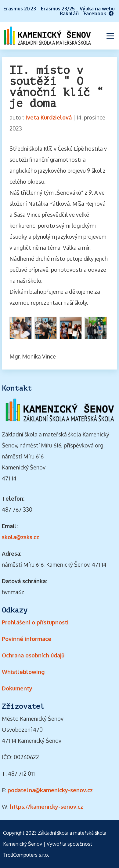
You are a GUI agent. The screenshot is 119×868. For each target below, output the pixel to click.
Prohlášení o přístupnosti (35, 622)
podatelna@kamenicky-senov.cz (50, 790)
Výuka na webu (97, 9)
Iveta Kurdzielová (49, 117)
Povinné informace (27, 639)
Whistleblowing (23, 672)
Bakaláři (69, 13)
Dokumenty (17, 688)
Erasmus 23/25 (58, 9)
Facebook (100, 13)
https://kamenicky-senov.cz (46, 807)
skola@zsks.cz (20, 537)
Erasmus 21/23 (20, 9)
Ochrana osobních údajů (33, 655)
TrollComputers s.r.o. (26, 855)
